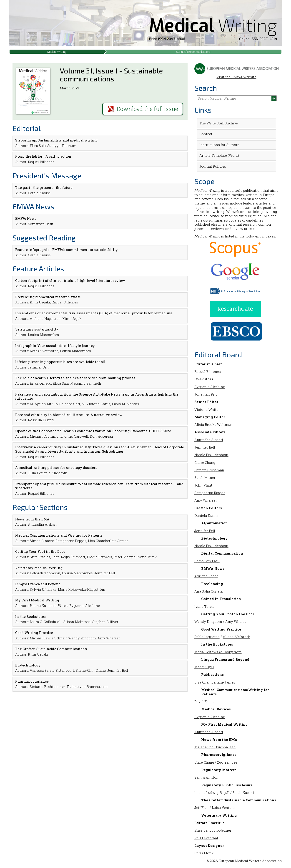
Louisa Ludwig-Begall (212, 793)
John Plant (203, 485)
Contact (206, 134)
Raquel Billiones (41, 162)
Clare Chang (204, 762)
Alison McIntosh (77, 622)
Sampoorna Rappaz (71, 541)
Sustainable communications (193, 52)
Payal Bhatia (204, 702)
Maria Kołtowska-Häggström (82, 589)
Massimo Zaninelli (86, 383)
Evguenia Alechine (85, 606)
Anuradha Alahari (42, 524)
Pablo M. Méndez (126, 404)
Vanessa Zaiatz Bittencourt (52, 670)
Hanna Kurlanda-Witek (49, 606)
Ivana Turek (147, 557)
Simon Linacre (42, 541)
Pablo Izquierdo (207, 637)
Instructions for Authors (219, 145)
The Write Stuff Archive (219, 123)
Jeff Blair (202, 808)
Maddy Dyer (204, 667)
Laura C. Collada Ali (46, 622)
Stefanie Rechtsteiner (47, 687)
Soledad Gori (70, 404)
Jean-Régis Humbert (69, 557)
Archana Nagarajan (45, 319)
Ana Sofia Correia (208, 591)
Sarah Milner (205, 478)
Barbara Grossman (209, 470)
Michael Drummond (46, 436)
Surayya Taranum (62, 146)
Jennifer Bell (38, 367)
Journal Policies (213, 166)
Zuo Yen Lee (227, 762)
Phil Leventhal (206, 838)
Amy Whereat (109, 638)
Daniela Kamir (206, 516)
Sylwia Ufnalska (43, 589)
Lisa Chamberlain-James (215, 682)
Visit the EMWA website (237, 75)
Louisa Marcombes (43, 335)
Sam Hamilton (206, 777)
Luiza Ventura (223, 808)
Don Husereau (101, 436)
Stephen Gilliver (105, 622)
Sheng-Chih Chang (91, 670)
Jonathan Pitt (206, 394)
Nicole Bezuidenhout (211, 455)
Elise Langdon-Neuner (213, 830)
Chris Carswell (76, 436)
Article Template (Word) (219, 155)
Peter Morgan (125, 557)
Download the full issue (143, 109)
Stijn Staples (40, 557)
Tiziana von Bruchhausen (87, 687)
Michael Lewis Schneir (48, 638)
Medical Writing (57, 52)
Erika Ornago (40, 383)
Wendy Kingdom (82, 638)
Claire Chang (205, 463)
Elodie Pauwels (99, 557)
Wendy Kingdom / (209, 622)
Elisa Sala (38, 146)
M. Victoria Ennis (96, 404)
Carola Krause (39, 193)
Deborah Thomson (45, 573)
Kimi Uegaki (40, 302)
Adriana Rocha (206, 576)
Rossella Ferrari (41, 420)
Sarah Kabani (243, 793)
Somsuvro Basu (41, 224)
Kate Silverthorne (44, 351)
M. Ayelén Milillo (44, 404)
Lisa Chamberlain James (108, 541)
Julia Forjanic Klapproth (48, 473)
